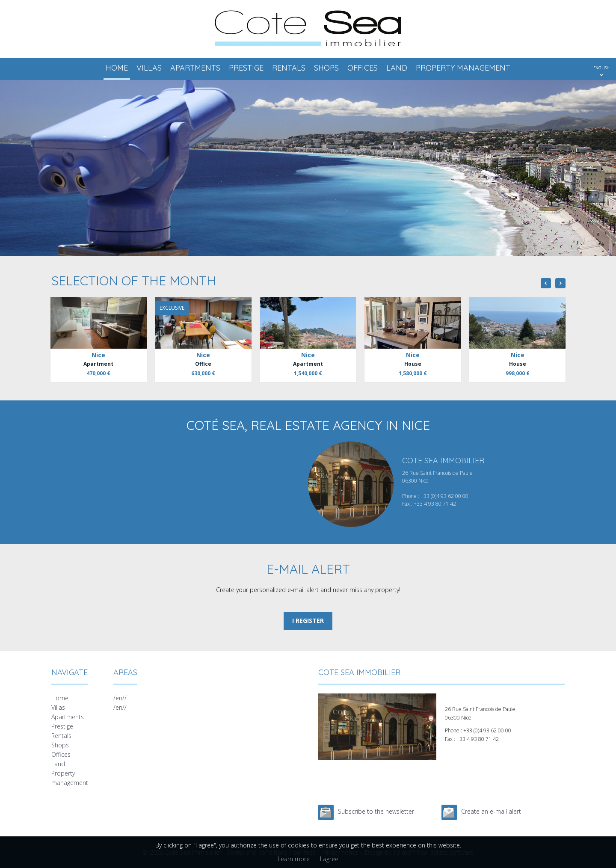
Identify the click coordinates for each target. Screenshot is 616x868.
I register (308, 621)
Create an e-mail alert (491, 811)
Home (117, 68)
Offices (363, 68)
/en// (120, 698)
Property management (463, 68)
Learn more (294, 859)
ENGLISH (601, 68)
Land (397, 68)
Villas (149, 68)
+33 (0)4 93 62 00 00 (444, 496)
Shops (326, 68)
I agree (329, 859)
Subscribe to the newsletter (376, 811)
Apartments (195, 68)
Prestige (246, 68)
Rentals (289, 68)
